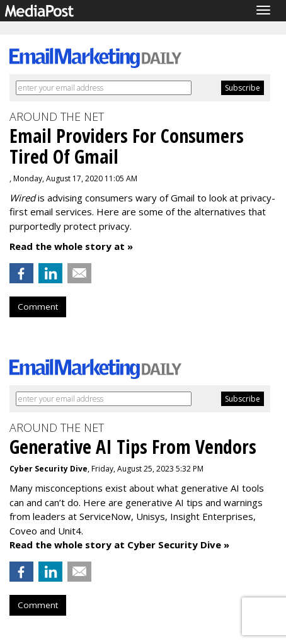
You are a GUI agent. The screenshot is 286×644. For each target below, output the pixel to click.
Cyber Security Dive (49, 469)
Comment (38, 307)
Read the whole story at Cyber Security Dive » (119, 545)
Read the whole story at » (71, 246)
